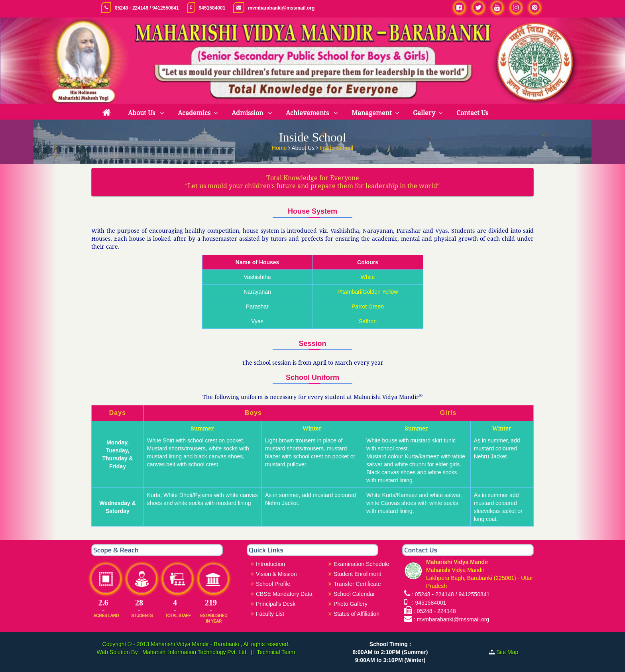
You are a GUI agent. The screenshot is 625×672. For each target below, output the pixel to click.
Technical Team (276, 652)
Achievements (308, 113)
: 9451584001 (427, 603)
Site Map (510, 652)
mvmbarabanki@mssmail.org (281, 8)
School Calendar (354, 594)
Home (280, 147)
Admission (248, 113)
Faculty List (270, 614)
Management (372, 113)
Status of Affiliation (357, 614)
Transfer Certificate (357, 584)
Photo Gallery (351, 604)
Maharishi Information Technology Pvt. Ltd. (194, 652)
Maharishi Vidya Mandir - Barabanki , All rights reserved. (220, 644)
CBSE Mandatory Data (284, 594)
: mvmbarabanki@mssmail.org (451, 619)
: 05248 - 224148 (435, 611)
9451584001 (212, 8)
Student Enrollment (357, 574)
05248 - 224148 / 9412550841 (147, 8)
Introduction (270, 564)
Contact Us (472, 113)
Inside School (336, 147)
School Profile (273, 584)
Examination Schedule (361, 564)
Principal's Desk (276, 604)
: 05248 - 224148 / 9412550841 (451, 594)
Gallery (424, 113)
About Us (142, 113)
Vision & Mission (276, 574)
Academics (194, 113)
